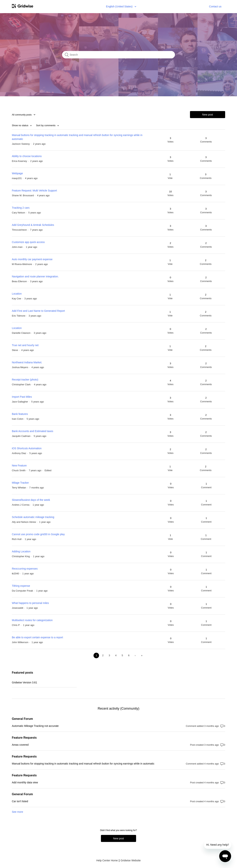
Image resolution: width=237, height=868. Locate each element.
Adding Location (21, 551)
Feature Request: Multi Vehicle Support (34, 191)
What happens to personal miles (30, 603)
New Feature (19, 466)
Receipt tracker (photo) (25, 380)
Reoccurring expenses (25, 569)
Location (17, 294)
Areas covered (20, 745)
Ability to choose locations (27, 156)
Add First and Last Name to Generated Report (38, 311)
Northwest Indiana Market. (27, 362)
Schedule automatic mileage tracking (33, 517)
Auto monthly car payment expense (32, 259)
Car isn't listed (20, 801)
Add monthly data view (25, 782)
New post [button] (208, 115)
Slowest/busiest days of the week (31, 500)
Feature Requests (24, 738)
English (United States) (120, 6)
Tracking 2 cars (21, 208)
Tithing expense (21, 586)
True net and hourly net (25, 345)
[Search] (118, 55)
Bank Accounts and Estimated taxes (32, 431)
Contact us (215, 6)
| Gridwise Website (130, 860)
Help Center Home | (108, 860)
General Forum (22, 719)
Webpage (17, 173)
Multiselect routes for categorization (32, 620)
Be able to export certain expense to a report (37, 637)
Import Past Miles (22, 397)
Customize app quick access (28, 242)
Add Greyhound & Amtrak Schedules (33, 225)
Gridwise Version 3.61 (24, 682)
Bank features (20, 414)
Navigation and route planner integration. (35, 276)
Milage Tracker (20, 483)
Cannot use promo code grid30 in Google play (38, 534)
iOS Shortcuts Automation (27, 448)
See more (17, 812)
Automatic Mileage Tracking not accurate (35, 726)
